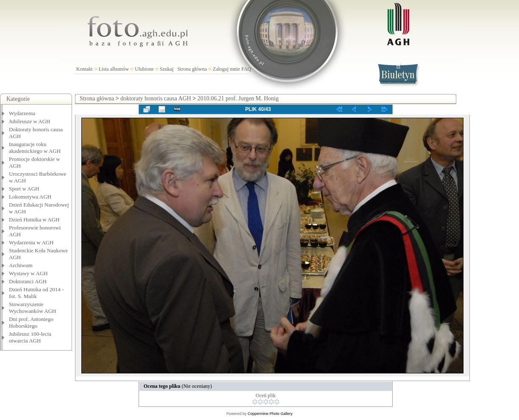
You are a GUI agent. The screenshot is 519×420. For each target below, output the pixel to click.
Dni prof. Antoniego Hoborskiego (31, 322)
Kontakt (85, 69)
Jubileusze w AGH (30, 121)
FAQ (246, 69)
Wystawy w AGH (28, 273)
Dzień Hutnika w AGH (34, 220)
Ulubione (144, 69)
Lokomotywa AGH (30, 197)
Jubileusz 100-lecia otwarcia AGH (30, 337)
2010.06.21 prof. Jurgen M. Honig (238, 98)
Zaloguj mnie (226, 69)
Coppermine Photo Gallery (270, 414)
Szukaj (167, 69)
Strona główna (192, 69)
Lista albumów (114, 69)
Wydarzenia (22, 113)
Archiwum (21, 265)
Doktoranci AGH (28, 281)
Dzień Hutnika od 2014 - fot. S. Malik (36, 293)
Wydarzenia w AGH (31, 242)
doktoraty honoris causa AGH (156, 98)
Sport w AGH (24, 189)
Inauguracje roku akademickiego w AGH (35, 148)
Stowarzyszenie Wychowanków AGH (33, 308)
